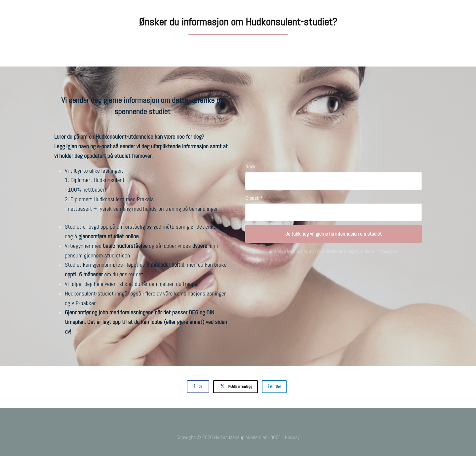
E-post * (254, 198)
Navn (250, 167)
